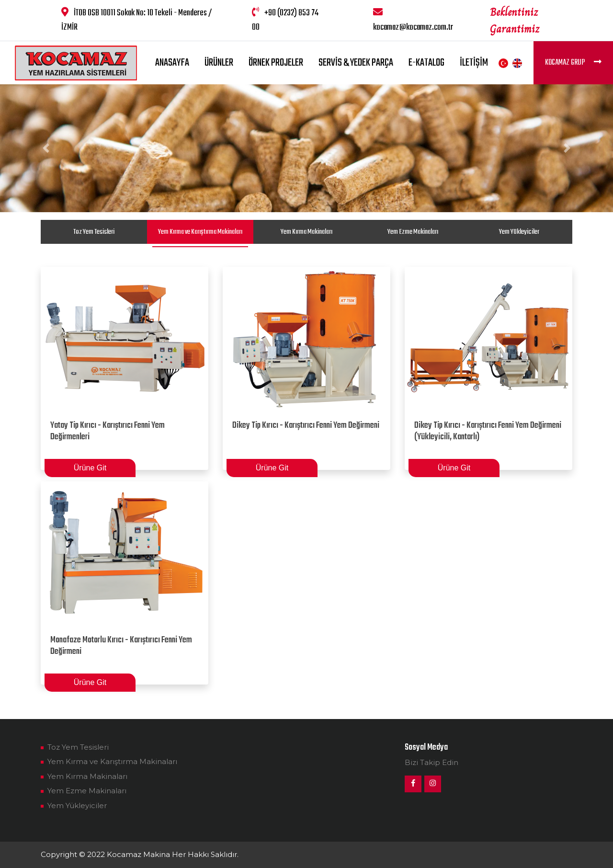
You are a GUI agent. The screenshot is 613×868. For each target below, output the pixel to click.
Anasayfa (172, 63)
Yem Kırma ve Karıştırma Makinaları (200, 232)
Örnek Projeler (276, 63)
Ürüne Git (90, 468)
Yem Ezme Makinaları (413, 232)
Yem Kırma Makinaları (306, 232)
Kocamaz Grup (573, 63)
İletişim (474, 63)
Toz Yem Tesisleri (94, 232)
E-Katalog (426, 63)
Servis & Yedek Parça (356, 63)
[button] (46, 148)
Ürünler (219, 63)
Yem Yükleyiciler (519, 232)
